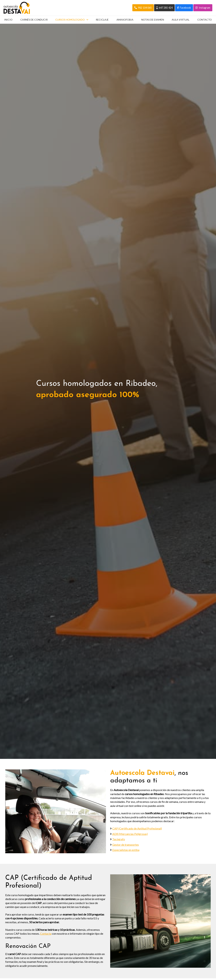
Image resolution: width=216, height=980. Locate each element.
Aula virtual (181, 20)
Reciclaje (102, 20)
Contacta (46, 933)
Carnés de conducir (34, 20)
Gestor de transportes (126, 844)
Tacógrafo (119, 839)
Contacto (205, 20)
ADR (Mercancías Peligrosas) (130, 834)
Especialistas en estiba (126, 850)
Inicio (8, 20)
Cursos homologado (70, 20)
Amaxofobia (125, 20)
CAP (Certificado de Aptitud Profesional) (137, 828)
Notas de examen (153, 20)
